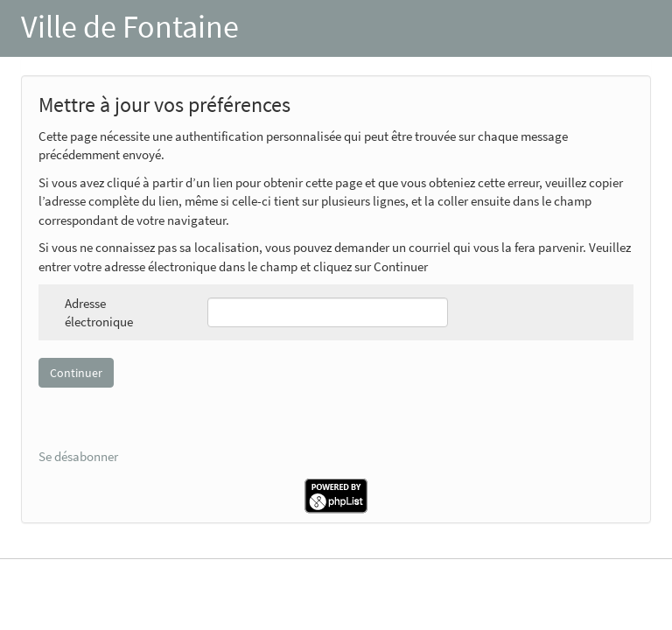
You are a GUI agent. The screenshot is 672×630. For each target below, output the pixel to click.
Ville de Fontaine (130, 27)
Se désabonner (78, 456)
